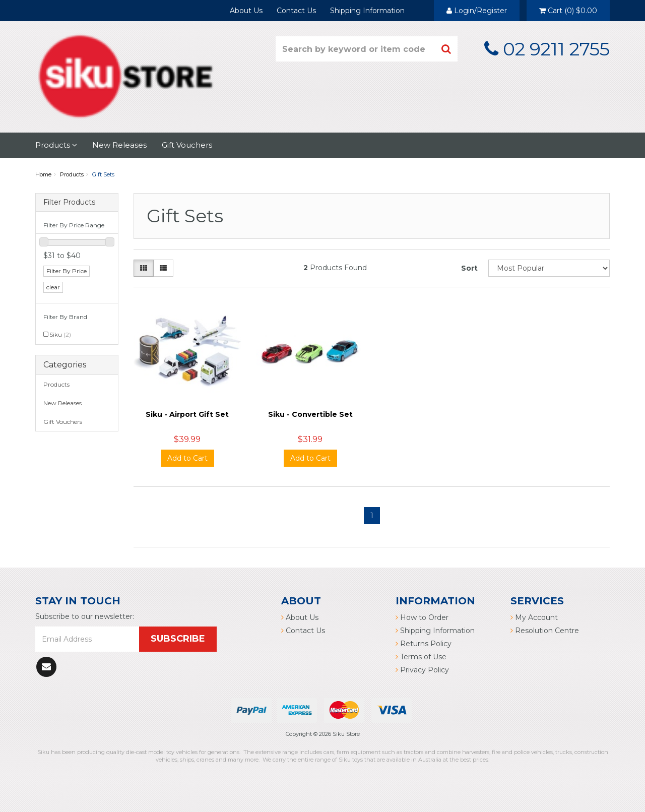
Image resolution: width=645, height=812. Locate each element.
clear (53, 287)
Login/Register (477, 11)
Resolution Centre (545, 631)
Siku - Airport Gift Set (187, 414)
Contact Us (296, 11)
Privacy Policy (422, 670)
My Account (534, 617)
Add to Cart (187, 458)
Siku (60, 334)
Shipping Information (367, 11)
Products (56, 145)
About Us (246, 11)
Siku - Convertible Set (310, 414)
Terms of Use (421, 657)
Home (43, 174)
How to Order (422, 617)
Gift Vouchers (187, 145)
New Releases (119, 145)
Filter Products (69, 202)
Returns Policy (424, 644)
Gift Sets (103, 174)
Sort (469, 268)
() (568, 11)
